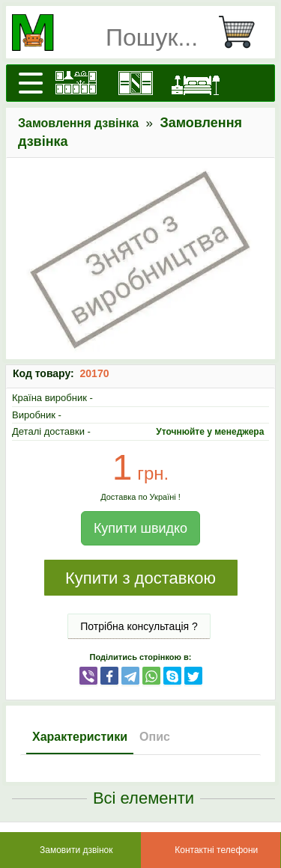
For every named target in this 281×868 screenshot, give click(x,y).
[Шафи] (136, 83)
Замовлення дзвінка (78, 123)
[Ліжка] (196, 83)
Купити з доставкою (140, 578)
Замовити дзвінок (76, 850)
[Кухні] (76, 83)
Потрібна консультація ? (139, 626)
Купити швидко (140, 528)
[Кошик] (243, 32)
